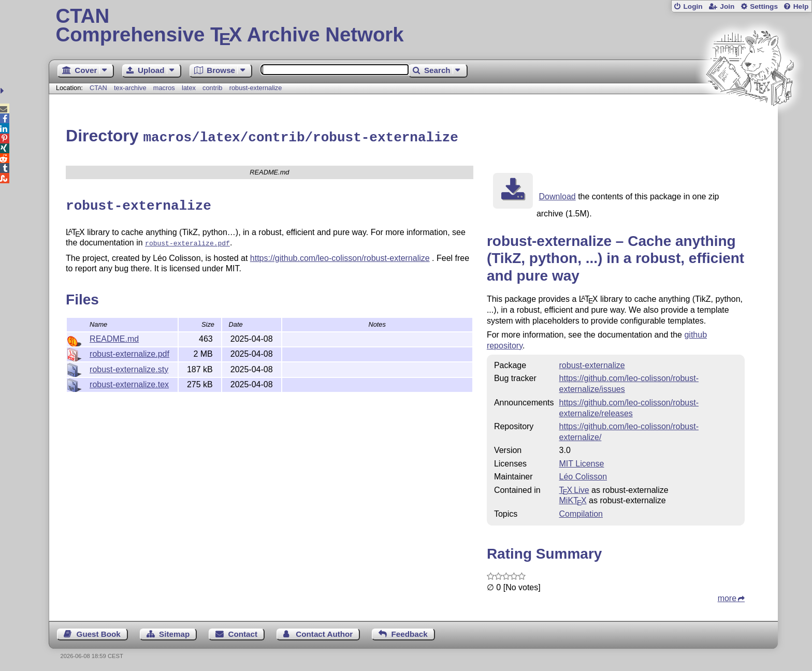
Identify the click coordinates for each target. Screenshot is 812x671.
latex (189, 88)
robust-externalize (256, 88)
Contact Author (324, 632)
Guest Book (99, 632)
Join (727, 6)
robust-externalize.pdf (129, 350)
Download (557, 195)
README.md (114, 335)
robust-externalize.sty (129, 365)
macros (164, 88)
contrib (212, 88)
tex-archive (130, 88)
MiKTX (573, 499)
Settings (764, 6)
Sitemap (174, 632)
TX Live (574, 488)
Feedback (410, 632)
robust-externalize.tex (129, 380)
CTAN (98, 88)
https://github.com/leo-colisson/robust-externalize (340, 254)
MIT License (582, 462)
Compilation (581, 512)
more (727, 597)
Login (693, 6)
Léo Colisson (583, 475)
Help (801, 6)
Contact (243, 632)
